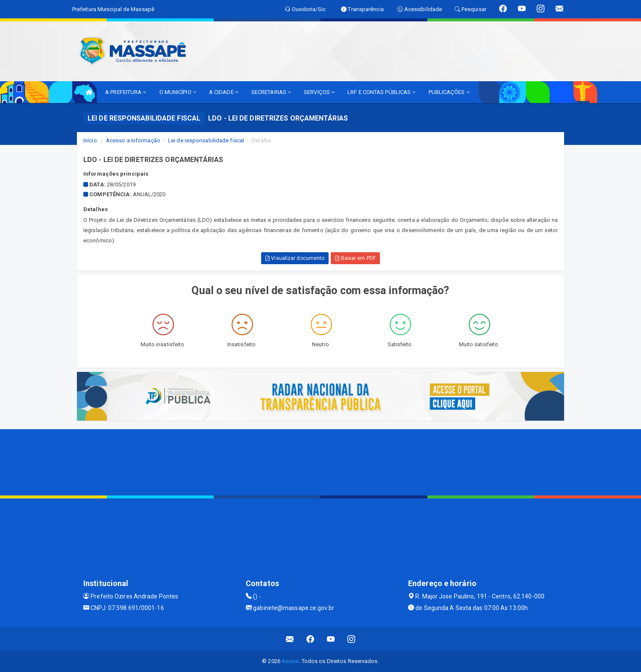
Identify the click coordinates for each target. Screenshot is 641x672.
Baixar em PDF (355, 258)
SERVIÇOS (319, 92)
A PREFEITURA (126, 92)
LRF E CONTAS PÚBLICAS (381, 92)
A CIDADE (224, 92)
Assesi (290, 661)
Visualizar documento (295, 258)
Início (90, 140)
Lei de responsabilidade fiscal (206, 140)
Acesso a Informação (133, 140)
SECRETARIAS (271, 92)
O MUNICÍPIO (178, 92)
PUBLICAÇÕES (449, 92)
